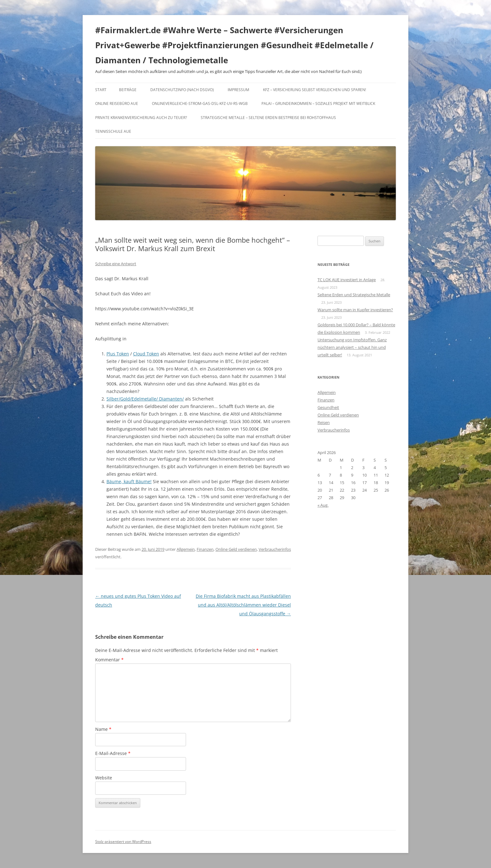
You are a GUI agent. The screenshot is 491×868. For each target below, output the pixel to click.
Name (103, 729)
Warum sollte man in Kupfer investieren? (355, 310)
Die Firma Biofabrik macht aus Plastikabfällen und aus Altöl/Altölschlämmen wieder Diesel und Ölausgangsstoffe (243, 605)
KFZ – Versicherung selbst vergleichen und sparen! (315, 90)
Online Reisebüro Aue (117, 103)
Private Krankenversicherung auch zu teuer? (141, 118)
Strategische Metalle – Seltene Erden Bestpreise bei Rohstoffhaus (268, 118)
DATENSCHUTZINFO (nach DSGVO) (182, 90)
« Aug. (323, 505)
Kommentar (109, 660)
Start (101, 90)
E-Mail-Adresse (113, 753)
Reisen (324, 422)
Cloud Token (146, 354)
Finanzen (205, 549)
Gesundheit (328, 407)
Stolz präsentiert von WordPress (123, 842)
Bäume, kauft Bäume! (129, 481)
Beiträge (128, 90)
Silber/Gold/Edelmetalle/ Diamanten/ (145, 399)
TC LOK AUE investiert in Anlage (347, 280)
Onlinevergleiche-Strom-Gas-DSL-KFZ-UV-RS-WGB (200, 103)
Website (104, 778)
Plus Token (118, 354)
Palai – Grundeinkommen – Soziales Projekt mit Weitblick (318, 103)
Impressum (238, 90)
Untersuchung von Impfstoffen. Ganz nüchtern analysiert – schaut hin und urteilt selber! (352, 347)
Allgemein (186, 549)
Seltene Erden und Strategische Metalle (354, 295)
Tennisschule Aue (113, 131)
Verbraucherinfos (275, 549)
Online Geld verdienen (236, 549)
